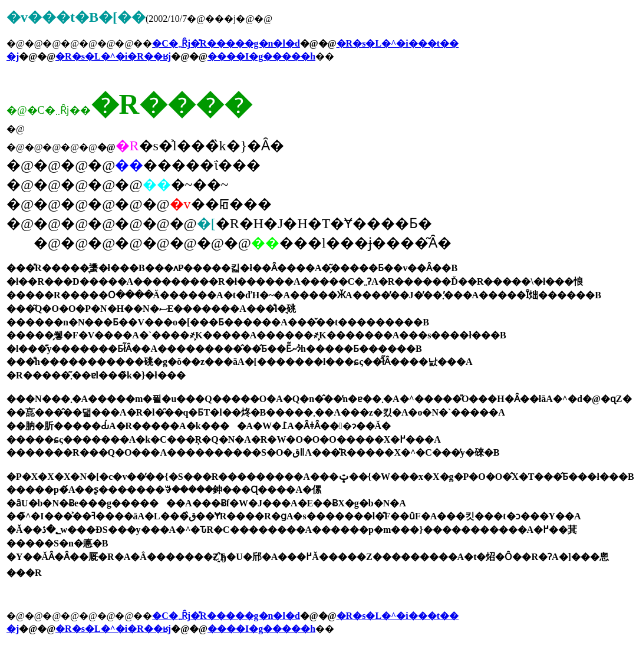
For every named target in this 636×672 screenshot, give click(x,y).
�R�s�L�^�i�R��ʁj (113, 56)
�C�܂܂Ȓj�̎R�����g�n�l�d (226, 43)
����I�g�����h (261, 56)
